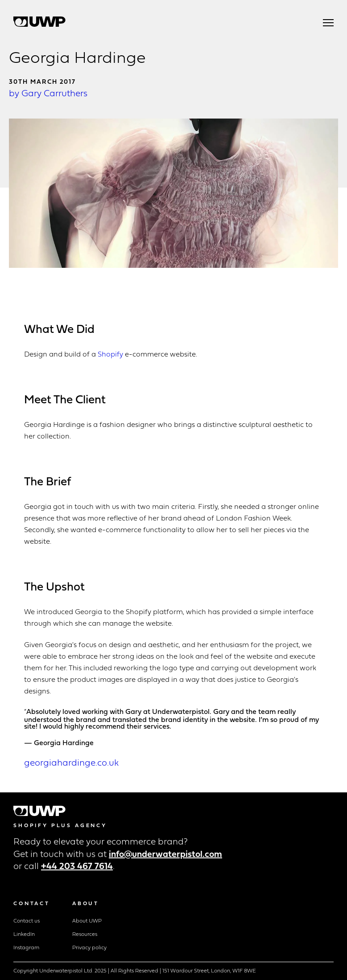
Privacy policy (89, 948)
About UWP (87, 921)
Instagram (26, 948)
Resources (85, 935)
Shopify (110, 355)
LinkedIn (24, 935)
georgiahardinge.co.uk (71, 763)
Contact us (27, 921)
